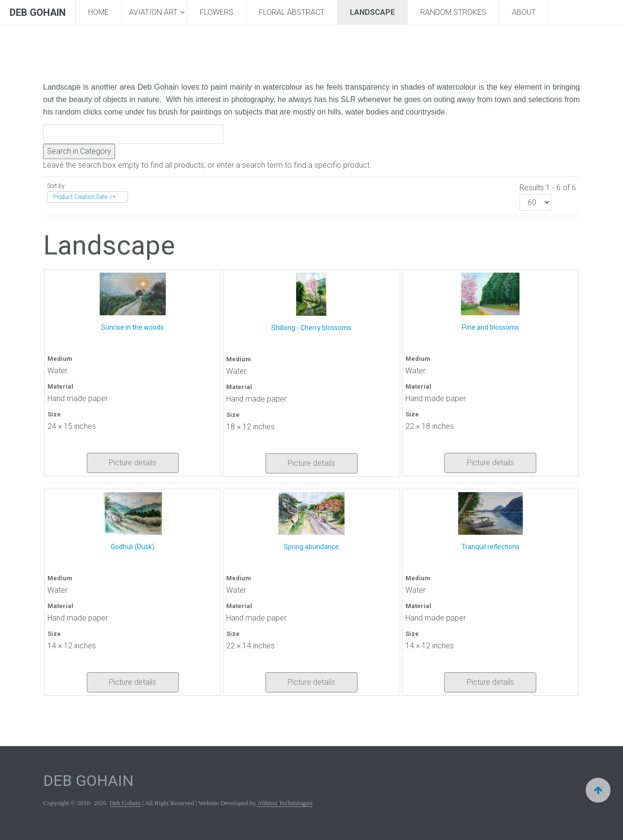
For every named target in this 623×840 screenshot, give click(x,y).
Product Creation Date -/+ (85, 197)
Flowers (217, 12)
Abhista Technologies (285, 803)
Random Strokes (453, 12)
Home (98, 12)
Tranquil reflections (490, 547)
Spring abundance (311, 547)
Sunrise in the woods (133, 327)
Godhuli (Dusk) (133, 547)
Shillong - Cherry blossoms (311, 328)
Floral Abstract (292, 12)
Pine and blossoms (490, 327)
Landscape (372, 12)
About (524, 12)
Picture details (133, 463)
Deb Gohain (125, 803)
